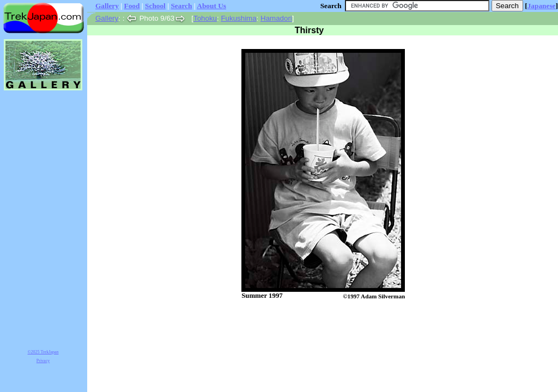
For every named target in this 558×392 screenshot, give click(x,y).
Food (132, 6)
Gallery (107, 6)
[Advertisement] (312, 328)
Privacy (43, 361)
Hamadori (276, 18)
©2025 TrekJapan (43, 352)
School (155, 6)
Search (181, 6)
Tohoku (205, 18)
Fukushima (238, 18)
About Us (211, 6)
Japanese (542, 6)
